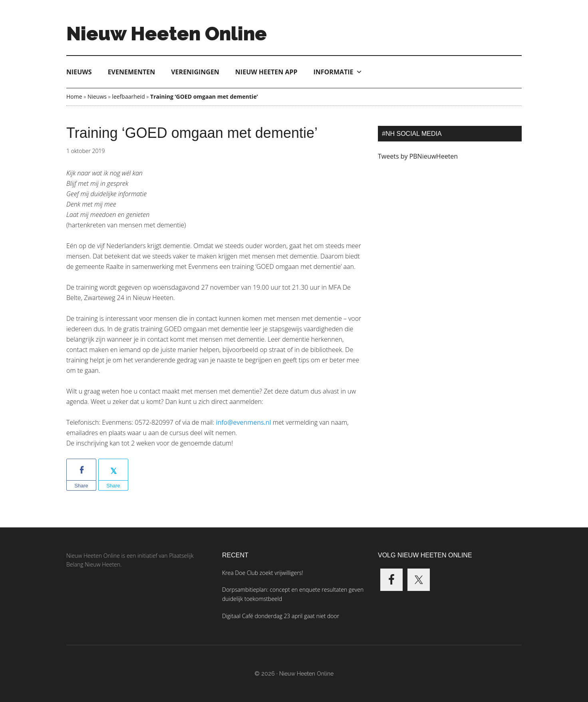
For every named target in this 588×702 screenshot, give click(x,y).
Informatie (338, 72)
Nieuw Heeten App (266, 72)
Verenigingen (195, 72)
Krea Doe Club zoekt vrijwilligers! (263, 573)
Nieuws (79, 72)
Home (74, 96)
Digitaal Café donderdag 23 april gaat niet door (281, 616)
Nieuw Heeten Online (167, 34)
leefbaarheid (128, 96)
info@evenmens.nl (243, 422)
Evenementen (132, 72)
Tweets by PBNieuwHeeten (418, 156)
